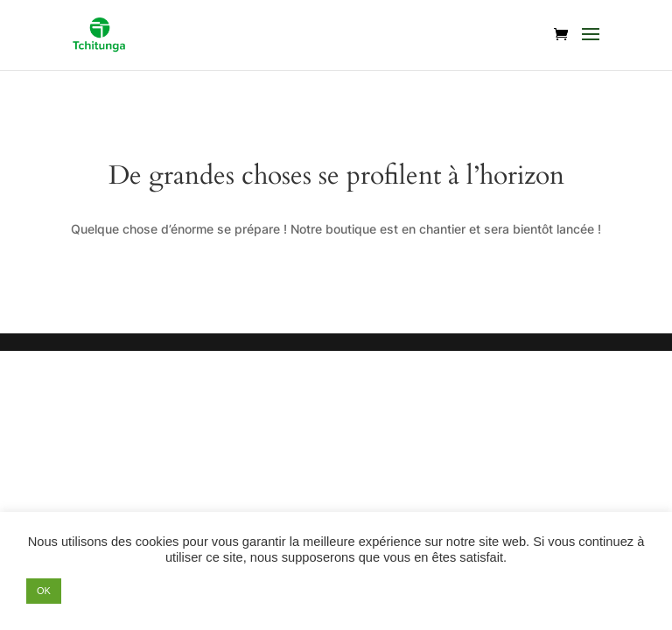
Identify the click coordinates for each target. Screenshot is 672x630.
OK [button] (44, 591)
